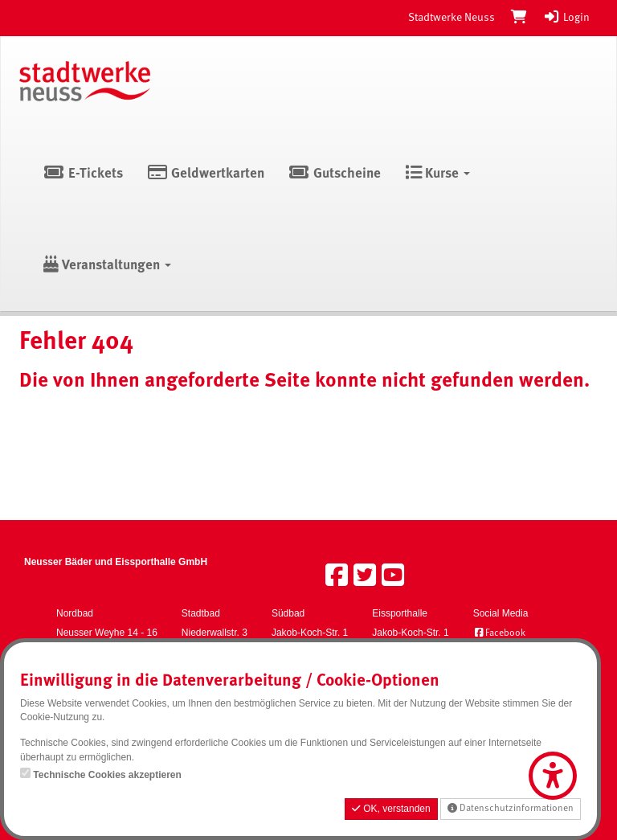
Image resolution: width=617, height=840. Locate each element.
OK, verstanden (391, 809)
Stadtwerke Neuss (452, 18)
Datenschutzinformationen (511, 808)
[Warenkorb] (519, 18)
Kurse (437, 174)
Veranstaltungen (107, 266)
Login (566, 18)
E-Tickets (83, 174)
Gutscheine (335, 174)
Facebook (499, 633)
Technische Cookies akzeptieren (107, 775)
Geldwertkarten (206, 174)
